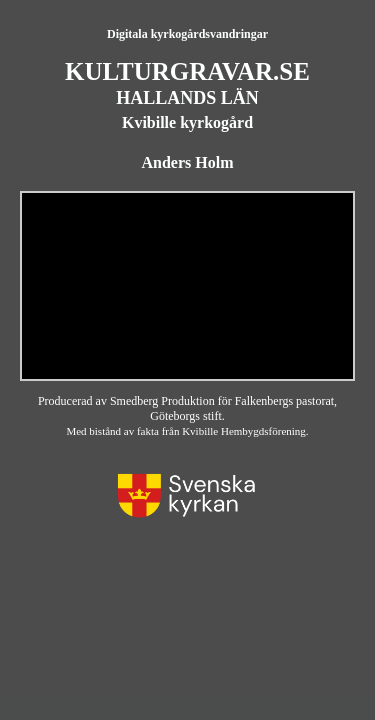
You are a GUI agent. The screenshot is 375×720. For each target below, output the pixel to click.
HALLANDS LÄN (187, 98)
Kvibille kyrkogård (187, 122)
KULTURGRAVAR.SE (187, 71)
